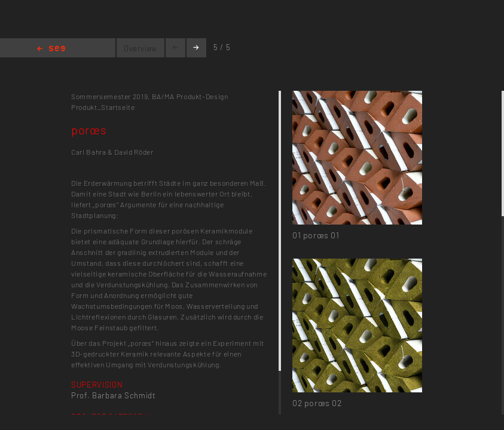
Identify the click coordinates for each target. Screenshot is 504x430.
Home (51, 49)
